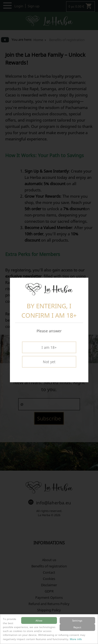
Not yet (49, 362)
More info (76, 639)
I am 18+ (49, 347)
